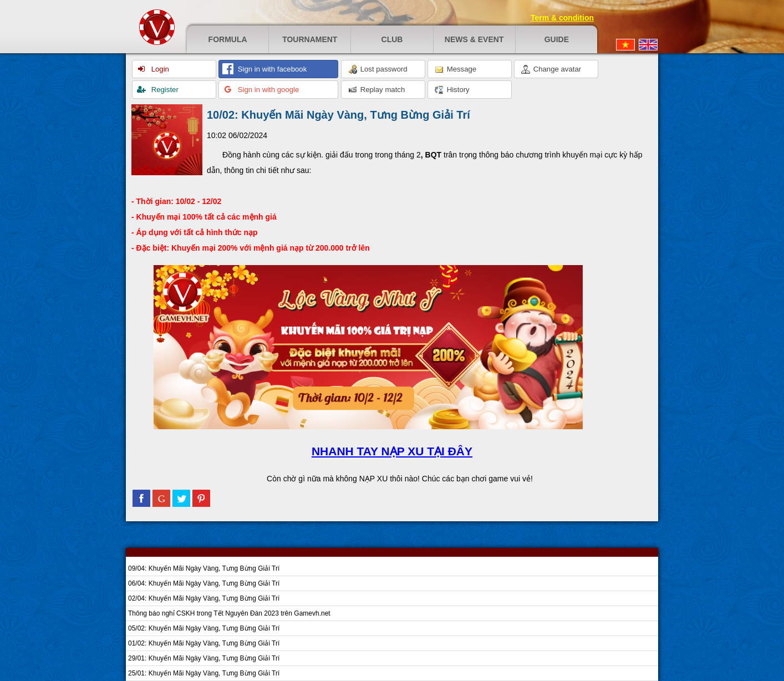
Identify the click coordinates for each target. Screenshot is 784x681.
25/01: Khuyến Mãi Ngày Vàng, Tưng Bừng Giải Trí (204, 673)
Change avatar (551, 69)
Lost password (378, 69)
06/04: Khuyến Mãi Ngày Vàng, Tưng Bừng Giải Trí (204, 583)
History (452, 90)
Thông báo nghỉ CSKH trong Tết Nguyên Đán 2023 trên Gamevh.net (229, 613)
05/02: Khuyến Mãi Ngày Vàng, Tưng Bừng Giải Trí (204, 628)
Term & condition (562, 18)
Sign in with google (267, 90)
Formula (228, 39)
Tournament (310, 39)
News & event (474, 39)
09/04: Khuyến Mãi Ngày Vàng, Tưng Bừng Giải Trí (204, 568)
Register (164, 90)
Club (392, 39)
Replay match (376, 90)
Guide (557, 39)
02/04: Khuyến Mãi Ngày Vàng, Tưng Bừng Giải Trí (204, 598)
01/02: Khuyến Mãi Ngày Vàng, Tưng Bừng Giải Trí (204, 643)
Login (159, 69)
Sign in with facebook (271, 69)
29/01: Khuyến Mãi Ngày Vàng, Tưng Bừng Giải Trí (204, 658)
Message (455, 69)
